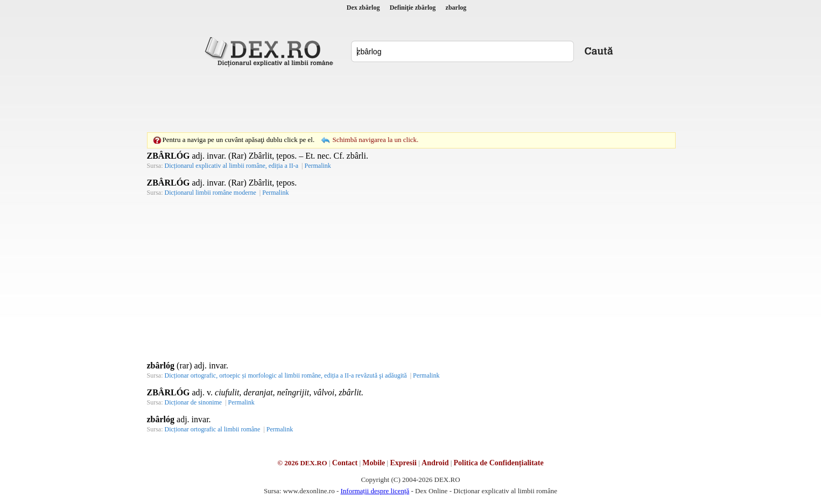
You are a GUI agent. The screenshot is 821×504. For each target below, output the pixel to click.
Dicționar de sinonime (194, 402)
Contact (345, 463)
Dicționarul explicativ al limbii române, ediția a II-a (232, 166)
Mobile (374, 463)
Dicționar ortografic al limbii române (213, 429)
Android (435, 463)
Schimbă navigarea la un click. (375, 140)
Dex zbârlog (363, 8)
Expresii (403, 463)
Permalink (317, 166)
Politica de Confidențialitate (499, 463)
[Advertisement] (411, 100)
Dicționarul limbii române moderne (210, 193)
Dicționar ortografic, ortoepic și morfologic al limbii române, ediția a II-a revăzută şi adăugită (286, 375)
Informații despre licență (375, 491)
